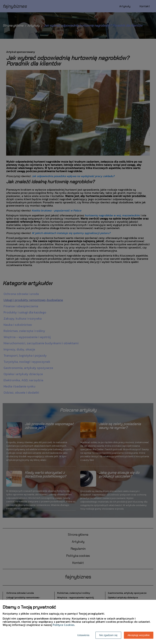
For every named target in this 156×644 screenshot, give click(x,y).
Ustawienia (83, 635)
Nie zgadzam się (108, 635)
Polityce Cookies (63, 625)
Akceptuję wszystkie (139, 635)
